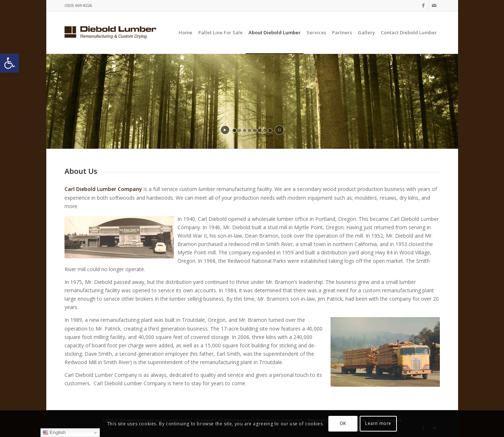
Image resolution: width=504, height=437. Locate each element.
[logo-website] (111, 32)
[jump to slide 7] (265, 130)
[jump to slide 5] (255, 130)
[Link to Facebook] (423, 5)
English (54, 433)
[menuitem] (185, 32)
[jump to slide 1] (234, 130)
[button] (9, 63)
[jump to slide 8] (270, 130)
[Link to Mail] (434, 5)
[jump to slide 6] (260, 130)
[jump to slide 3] (245, 130)
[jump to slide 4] (250, 130)
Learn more (378, 423)
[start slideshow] (225, 130)
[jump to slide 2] (239, 130)
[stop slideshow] (279, 130)
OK (343, 423)
